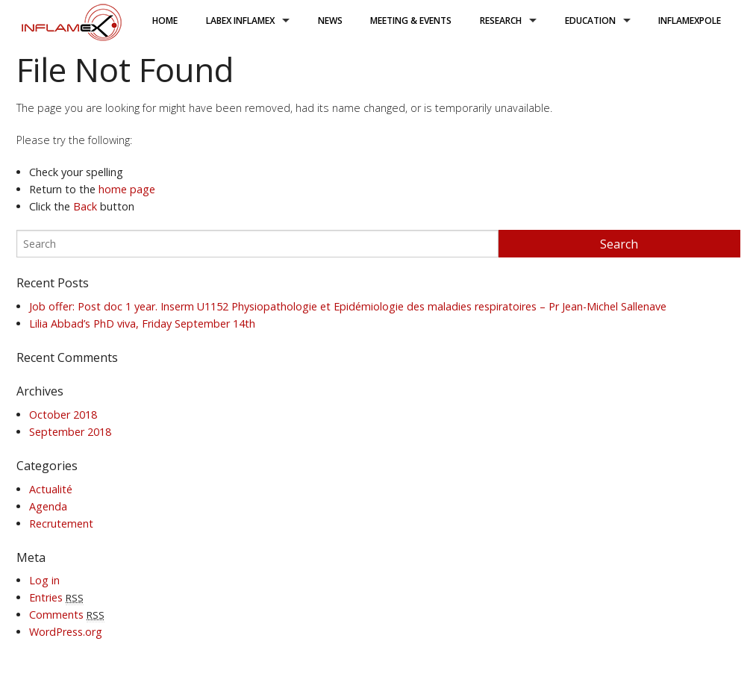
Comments (67, 615)
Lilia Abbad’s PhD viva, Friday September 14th (142, 324)
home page (127, 189)
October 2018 (63, 415)
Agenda (48, 506)
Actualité (51, 489)
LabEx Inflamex (240, 21)
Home (165, 21)
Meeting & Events (411, 21)
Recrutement (61, 524)
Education (590, 21)
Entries (56, 597)
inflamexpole (690, 21)
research (501, 21)
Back (85, 206)
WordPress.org (66, 632)
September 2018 (70, 432)
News (330, 21)
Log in (44, 580)
